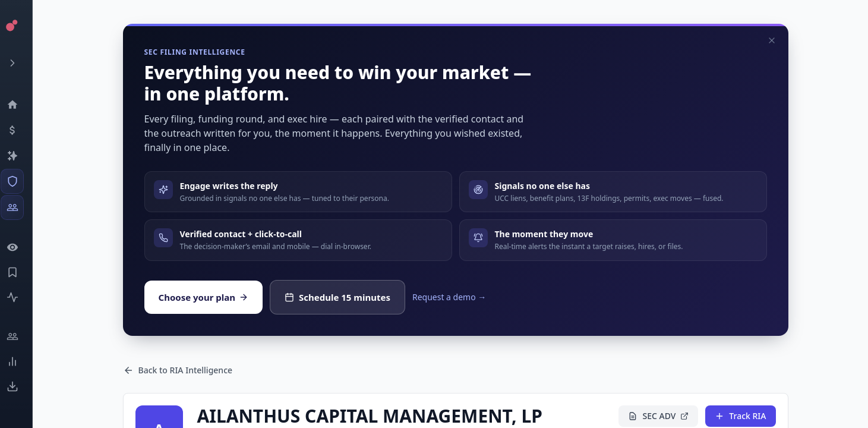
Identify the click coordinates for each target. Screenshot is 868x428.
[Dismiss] (772, 40)
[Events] (21, 130)
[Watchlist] (21, 247)
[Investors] (21, 207)
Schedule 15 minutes (337, 297)
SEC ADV (658, 416)
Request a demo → (449, 297)
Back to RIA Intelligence (178, 370)
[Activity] (21, 297)
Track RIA (740, 416)
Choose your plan (204, 297)
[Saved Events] (21, 272)
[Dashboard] (21, 105)
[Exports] (21, 386)
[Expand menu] (21, 63)
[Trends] (21, 361)
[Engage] (21, 336)
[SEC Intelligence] (21, 181)
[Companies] (21, 156)
